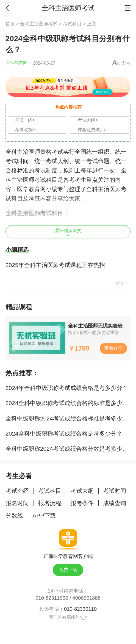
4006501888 (86, 598)
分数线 (14, 515)
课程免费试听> (92, 130)
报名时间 (17, 503)
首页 (10, 24)
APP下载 (44, 515)
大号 (126, 63)
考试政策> (25, 130)
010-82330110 (80, 609)
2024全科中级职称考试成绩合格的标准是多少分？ (70, 403)
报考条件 (82, 503)
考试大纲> (88, 120)
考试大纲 (82, 491)
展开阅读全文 (68, 232)
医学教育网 (16, 63)
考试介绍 (17, 491)
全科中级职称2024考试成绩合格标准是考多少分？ (70, 418)
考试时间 (115, 491)
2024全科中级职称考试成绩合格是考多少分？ (64, 434)
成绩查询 (115, 503)
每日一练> (25, 120)
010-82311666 (52, 598)
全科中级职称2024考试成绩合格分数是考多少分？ (70, 449)
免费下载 (68, 570)
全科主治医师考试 (39, 24)
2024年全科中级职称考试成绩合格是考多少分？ (67, 388)
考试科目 (72, 24)
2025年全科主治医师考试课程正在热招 (55, 265)
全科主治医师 (23, 152)
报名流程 (50, 503)
